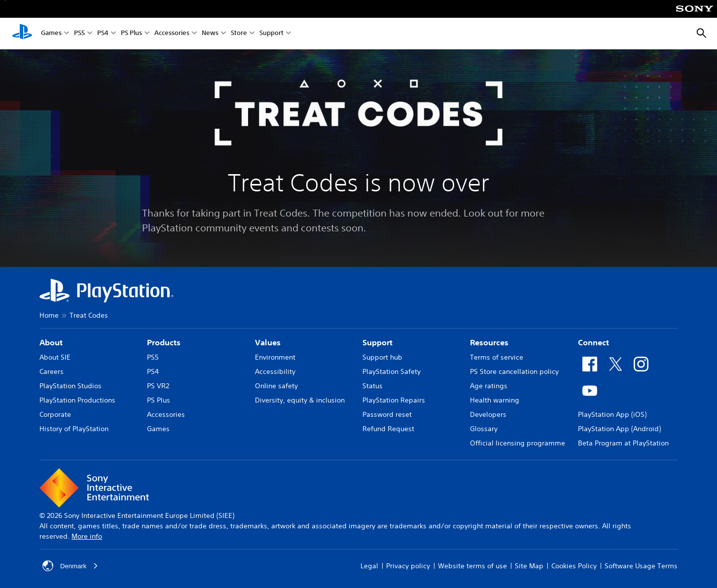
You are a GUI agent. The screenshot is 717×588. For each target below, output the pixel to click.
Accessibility (275, 371)
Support (271, 34)
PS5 (79, 34)
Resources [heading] (489, 342)
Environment (275, 357)
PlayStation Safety (392, 371)
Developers (488, 414)
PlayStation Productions (77, 400)
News (210, 34)
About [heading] (51, 342)
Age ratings (489, 386)
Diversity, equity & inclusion (300, 400)
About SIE (55, 357)
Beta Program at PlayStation (623, 443)
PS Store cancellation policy (514, 371)
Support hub (382, 357)
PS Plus (131, 34)
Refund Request (388, 429)
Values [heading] (268, 342)
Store (239, 34)
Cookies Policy (574, 566)
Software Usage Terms (641, 566)
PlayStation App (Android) (619, 429)
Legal (369, 566)
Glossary (484, 429)
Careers (52, 371)
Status (373, 386)
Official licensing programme (518, 443)
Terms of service (497, 357)
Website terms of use (472, 566)
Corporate (55, 414)
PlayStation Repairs (394, 400)
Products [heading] (164, 342)
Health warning (495, 400)
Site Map (529, 566)
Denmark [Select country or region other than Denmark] (71, 566)
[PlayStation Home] (22, 34)
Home (49, 315)
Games (51, 34)
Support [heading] (377, 342)
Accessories (172, 34)
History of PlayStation (74, 429)
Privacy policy (408, 566)
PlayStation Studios (71, 386)
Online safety (276, 386)
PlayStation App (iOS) (612, 414)
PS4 (103, 34)
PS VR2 (158, 386)
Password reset (387, 414)
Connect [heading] (593, 342)
